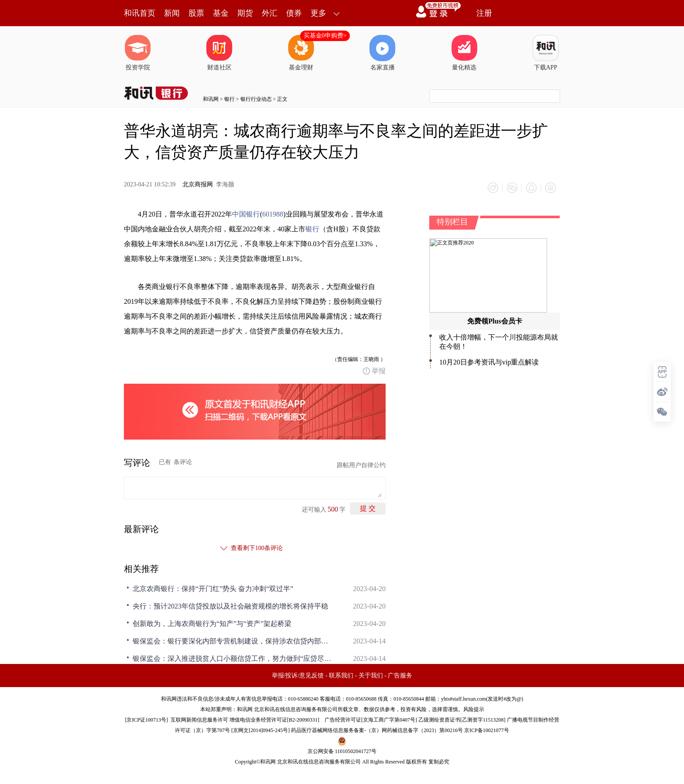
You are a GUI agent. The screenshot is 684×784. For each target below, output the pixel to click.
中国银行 (246, 214)
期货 (245, 13)
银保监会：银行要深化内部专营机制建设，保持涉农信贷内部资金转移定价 (233, 641)
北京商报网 (198, 184)
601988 (273, 214)
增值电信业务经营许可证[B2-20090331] (274, 720)
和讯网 (211, 99)
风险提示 (474, 709)
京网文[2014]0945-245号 (260, 730)
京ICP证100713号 (146, 720)
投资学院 (138, 53)
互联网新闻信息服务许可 (199, 720)
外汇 (270, 13)
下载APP (546, 53)
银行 (229, 99)
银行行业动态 (256, 99)
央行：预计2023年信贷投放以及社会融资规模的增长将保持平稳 (230, 606)
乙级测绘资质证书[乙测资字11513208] (462, 720)
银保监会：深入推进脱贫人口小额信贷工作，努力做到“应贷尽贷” (233, 658)
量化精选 (464, 53)
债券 (294, 13)
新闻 (172, 13)
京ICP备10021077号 (487, 730)
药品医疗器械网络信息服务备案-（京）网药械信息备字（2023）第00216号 (377, 730)
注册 (484, 13)
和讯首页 (140, 13)
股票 (196, 13)
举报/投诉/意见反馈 (298, 676)
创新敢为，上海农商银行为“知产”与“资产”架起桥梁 (212, 624)
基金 (221, 13)
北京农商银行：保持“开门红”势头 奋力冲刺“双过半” (213, 589)
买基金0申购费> (325, 36)
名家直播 (383, 53)
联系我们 (341, 676)
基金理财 (301, 53)
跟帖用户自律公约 (361, 465)
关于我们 (371, 676)
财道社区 (219, 53)
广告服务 (400, 676)
